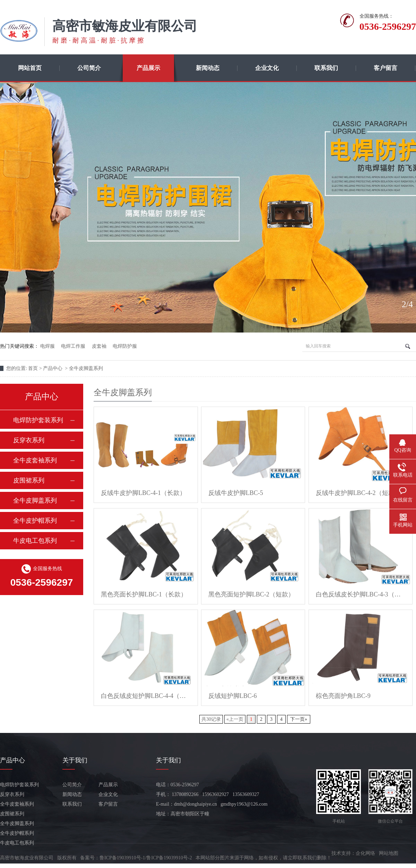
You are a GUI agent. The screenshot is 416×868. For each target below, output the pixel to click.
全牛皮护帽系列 (35, 521)
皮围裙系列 (29, 480)
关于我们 (75, 760)
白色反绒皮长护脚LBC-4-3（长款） (361, 594)
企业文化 (267, 68)
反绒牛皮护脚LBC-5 (236, 493)
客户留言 (385, 68)
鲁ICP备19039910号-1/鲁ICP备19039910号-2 (146, 858)
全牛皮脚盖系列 (86, 368)
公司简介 (89, 68)
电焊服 (47, 346)
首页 (34, 368)
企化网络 (365, 853)
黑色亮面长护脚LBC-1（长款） (144, 594)
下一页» (299, 719)
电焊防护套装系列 (38, 420)
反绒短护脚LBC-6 (233, 696)
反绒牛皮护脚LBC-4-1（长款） (143, 493)
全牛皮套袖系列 (35, 460)
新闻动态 (208, 68)
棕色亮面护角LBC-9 (343, 696)
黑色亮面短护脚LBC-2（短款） (251, 594)
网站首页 (30, 68)
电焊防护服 (125, 346)
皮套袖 (99, 346)
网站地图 (389, 853)
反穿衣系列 (29, 440)
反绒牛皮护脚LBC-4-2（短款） (358, 493)
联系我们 (326, 68)
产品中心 (53, 368)
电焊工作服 (73, 346)
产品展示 (148, 68)
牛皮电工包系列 (35, 541)
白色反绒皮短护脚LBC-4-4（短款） (146, 696)
